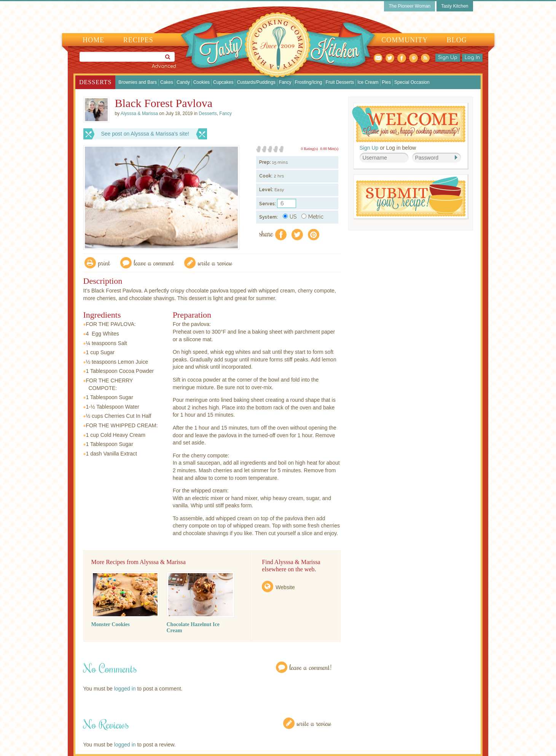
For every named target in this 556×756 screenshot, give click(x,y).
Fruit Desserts (340, 82)
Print (104, 263)
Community (405, 40)
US (290, 217)
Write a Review (314, 723)
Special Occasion (412, 82)
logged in (125, 689)
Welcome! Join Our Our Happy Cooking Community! (409, 124)
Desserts (95, 82)
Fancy (285, 82)
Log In (472, 58)
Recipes (138, 40)
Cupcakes (223, 82)
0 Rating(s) (310, 149)
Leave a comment (154, 263)
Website (285, 587)
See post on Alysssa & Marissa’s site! (145, 134)
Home (93, 40)
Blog (457, 40)
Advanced (164, 66)
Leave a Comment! (311, 667)
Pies (386, 82)
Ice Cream (368, 82)
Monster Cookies (111, 624)
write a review (215, 263)
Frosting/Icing (309, 82)
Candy (183, 82)
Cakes (167, 82)
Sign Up (448, 58)
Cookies (202, 82)
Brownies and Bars (138, 82)
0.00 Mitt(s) (329, 149)
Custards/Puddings (256, 82)
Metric (312, 217)
